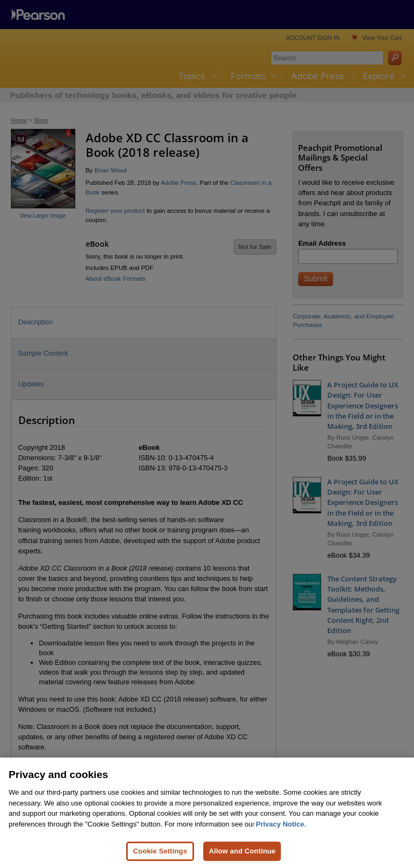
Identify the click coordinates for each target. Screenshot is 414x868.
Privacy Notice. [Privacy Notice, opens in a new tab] (281, 824)
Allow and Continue (242, 851)
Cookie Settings (160, 851)
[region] (207, 813)
